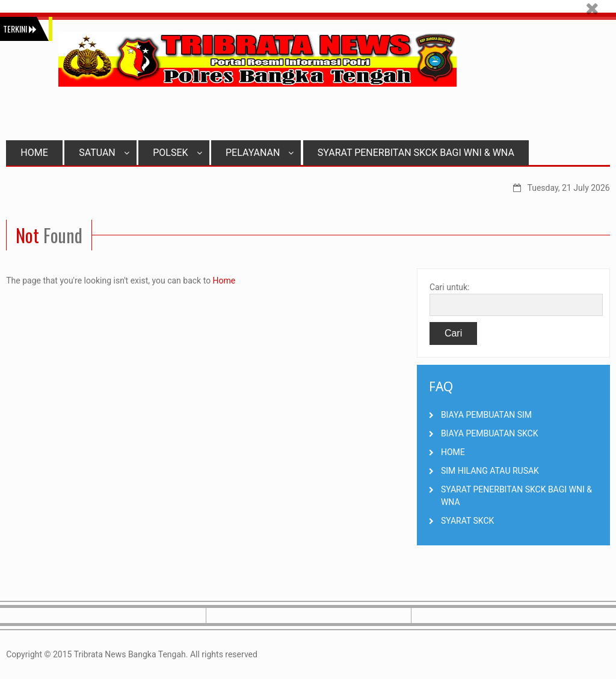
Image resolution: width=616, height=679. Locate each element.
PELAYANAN (260, 153)
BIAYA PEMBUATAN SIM (486, 415)
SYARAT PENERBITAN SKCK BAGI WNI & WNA (416, 153)
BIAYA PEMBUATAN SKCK (490, 433)
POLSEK (177, 153)
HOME (34, 153)
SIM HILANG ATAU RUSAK (490, 471)
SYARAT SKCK (467, 521)
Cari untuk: (450, 287)
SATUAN (104, 153)
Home (224, 281)
